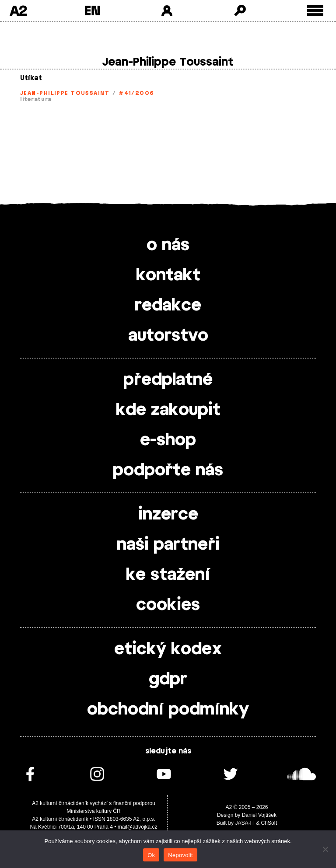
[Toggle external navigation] (315, 11)
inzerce (168, 515)
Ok (151, 855)
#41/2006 (136, 93)
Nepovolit (180, 855)
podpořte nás (168, 471)
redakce (168, 306)
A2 (18, 10)
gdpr (168, 680)
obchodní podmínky (168, 710)
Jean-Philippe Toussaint (65, 93)
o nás (168, 245)
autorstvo (168, 336)
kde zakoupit (168, 410)
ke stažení (168, 575)
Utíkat (31, 78)
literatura (36, 99)
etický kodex (168, 649)
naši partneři (168, 545)
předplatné (168, 380)
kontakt (168, 275)
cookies (168, 605)
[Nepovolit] (325, 849)
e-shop (168, 440)
